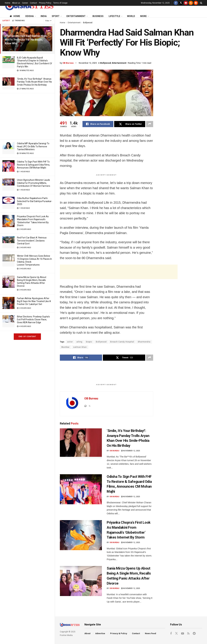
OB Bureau (68, 63)
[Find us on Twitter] (181, 3)
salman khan (80, 347)
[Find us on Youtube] (186, 3)
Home (8, 3)
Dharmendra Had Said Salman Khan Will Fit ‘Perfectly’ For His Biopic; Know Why (26, 40)
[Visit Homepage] (29, 6)
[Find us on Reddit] (196, 3)
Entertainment (76, 16)
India (44, 16)
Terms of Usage (60, 3)
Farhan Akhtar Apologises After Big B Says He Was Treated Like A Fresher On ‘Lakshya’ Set (34, 301)
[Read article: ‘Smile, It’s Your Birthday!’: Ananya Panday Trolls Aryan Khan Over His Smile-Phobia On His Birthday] (81, 443)
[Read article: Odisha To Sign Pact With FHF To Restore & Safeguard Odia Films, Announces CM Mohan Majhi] (81, 489)
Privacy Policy (45, 3)
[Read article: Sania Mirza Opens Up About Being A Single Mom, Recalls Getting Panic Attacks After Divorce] (81, 581)
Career (25, 3)
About (87, 633)
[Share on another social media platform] (150, 124)
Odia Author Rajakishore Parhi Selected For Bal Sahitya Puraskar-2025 (35, 201)
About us (16, 3)
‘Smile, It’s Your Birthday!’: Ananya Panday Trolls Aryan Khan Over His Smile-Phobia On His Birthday (34, 82)
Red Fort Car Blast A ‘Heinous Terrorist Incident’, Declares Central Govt (32, 241)
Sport (56, 16)
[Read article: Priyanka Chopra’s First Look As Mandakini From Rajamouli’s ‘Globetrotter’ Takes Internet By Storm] (81, 535)
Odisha (29, 16)
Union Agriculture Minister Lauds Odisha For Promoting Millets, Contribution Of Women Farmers (34, 183)
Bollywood (88, 23)
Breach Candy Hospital (122, 342)
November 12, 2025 (88, 63)
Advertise (100, 633)
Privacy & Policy (119, 633)
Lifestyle (114, 16)
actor (70, 342)
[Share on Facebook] (98, 124)
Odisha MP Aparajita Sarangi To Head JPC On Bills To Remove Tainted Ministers (33, 146)
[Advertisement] (27, 116)
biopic (89, 342)
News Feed (150, 633)
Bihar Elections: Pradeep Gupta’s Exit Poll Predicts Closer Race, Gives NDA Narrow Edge (33, 319)
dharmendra (144, 342)
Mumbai (65, 347)
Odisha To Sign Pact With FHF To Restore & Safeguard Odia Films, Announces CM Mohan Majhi (33, 165)
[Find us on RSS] (191, 3)
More (143, 16)
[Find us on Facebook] (176, 3)
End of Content (27, 337)
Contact (33, 3)
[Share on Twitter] (130, 124)
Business (98, 16)
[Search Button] (201, 3)
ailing (79, 342)
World (131, 16)
